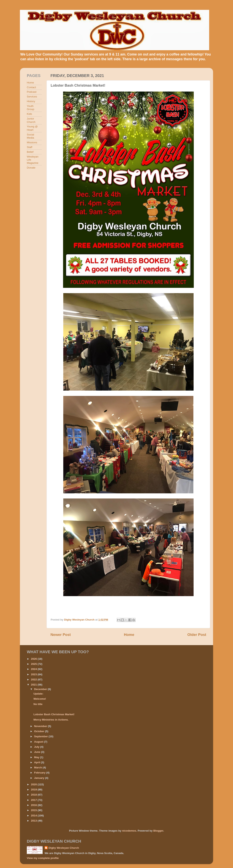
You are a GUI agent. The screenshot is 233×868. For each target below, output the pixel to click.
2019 (34, 790)
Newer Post (61, 635)
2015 (34, 810)
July (37, 747)
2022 (34, 679)
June (38, 752)
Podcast (32, 92)
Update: (38, 694)
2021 (34, 685)
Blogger (158, 831)
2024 (34, 669)
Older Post (197, 635)
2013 (34, 821)
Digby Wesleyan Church (64, 848)
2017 (34, 800)
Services (32, 97)
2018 (34, 795)
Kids (29, 114)
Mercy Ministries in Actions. (51, 720)
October (40, 731)
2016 (34, 805)
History (31, 101)
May (37, 757)
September (41, 736)
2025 (34, 664)
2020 (34, 784)
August (39, 742)
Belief (30, 152)
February (40, 773)
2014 (34, 816)
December (41, 689)
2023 (34, 674)
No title (38, 704)
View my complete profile (43, 858)
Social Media (30, 136)
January (40, 778)
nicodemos (129, 831)
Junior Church (31, 120)
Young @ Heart (32, 128)
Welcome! (40, 699)
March (38, 767)
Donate (31, 168)
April (38, 762)
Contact (31, 87)
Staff (30, 147)
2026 (34, 659)
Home (129, 635)
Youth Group (31, 108)
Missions (32, 142)
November (41, 726)
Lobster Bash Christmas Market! (54, 714)
